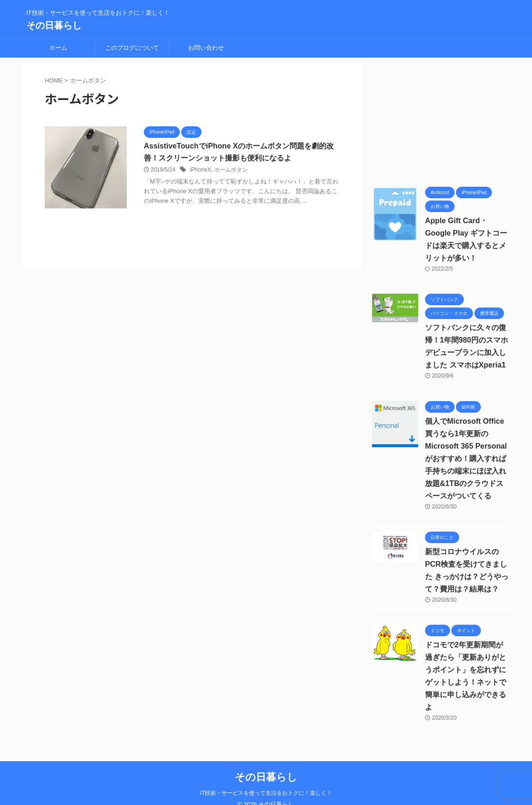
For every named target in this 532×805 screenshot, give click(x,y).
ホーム (58, 48)
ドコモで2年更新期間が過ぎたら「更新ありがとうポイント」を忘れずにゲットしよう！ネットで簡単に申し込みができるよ (468, 670)
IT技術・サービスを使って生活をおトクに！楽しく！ (266, 781)
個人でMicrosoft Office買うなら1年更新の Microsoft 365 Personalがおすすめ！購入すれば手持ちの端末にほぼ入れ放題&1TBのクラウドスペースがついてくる (466, 459)
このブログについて (132, 48)
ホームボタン (231, 170)
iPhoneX (200, 170)
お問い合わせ (206, 48)
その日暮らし (54, 25)
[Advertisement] (441, 120)
